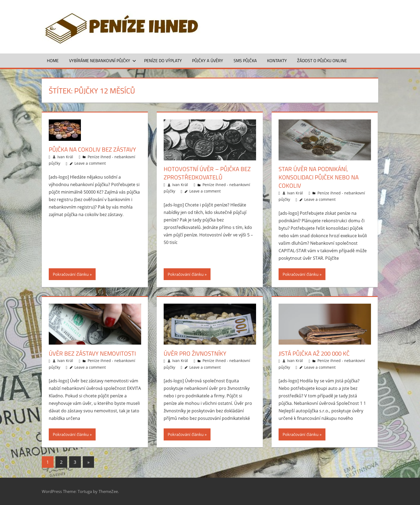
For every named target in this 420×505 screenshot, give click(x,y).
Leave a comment (90, 163)
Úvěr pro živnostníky (195, 353)
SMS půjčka (245, 61)
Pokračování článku (71, 274)
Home (53, 61)
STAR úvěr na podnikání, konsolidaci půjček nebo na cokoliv (319, 177)
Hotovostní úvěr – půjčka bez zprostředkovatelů (207, 173)
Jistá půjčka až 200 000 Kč (314, 353)
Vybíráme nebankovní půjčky (103, 61)
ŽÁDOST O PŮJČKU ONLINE (322, 61)
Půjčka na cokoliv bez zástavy (92, 149)
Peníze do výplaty (163, 61)
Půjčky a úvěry (208, 61)
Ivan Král (65, 157)
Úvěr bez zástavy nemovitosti (92, 353)
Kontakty (277, 61)
